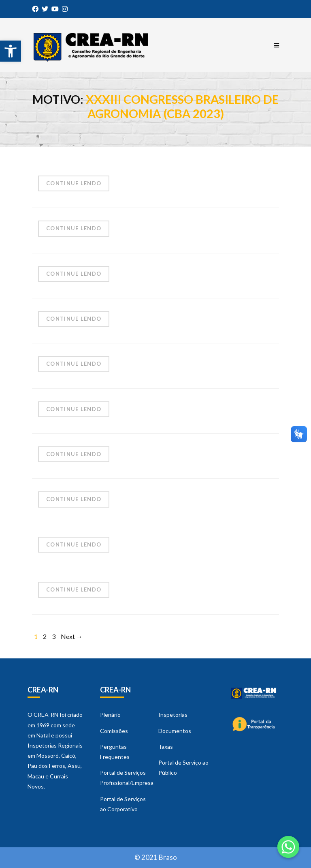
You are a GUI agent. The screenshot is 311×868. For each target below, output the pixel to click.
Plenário (110, 715)
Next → (72, 636)
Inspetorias (173, 715)
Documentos (175, 731)
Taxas (166, 747)
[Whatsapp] (288, 847)
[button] (11, 51)
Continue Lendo (74, 183)
